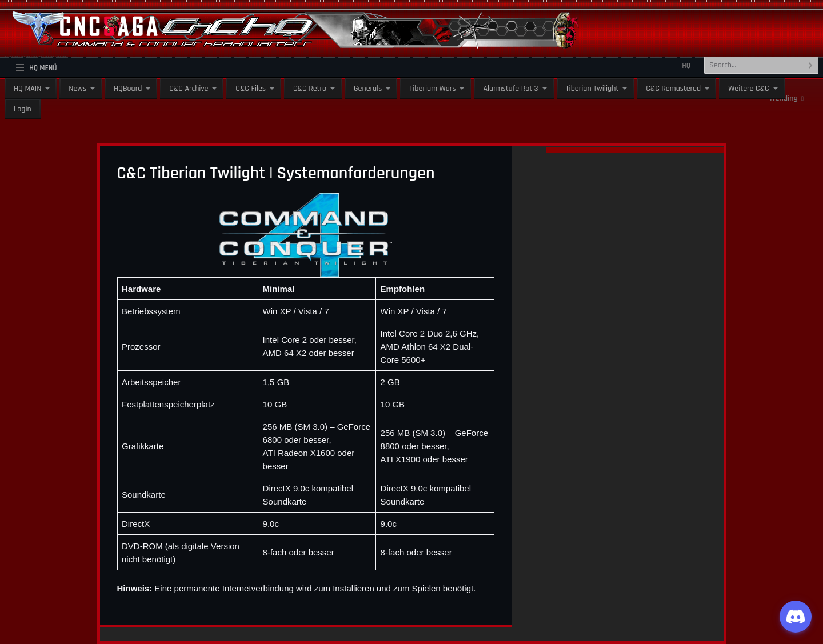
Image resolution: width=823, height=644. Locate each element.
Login (23, 109)
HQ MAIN (27, 89)
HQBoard (128, 89)
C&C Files (251, 89)
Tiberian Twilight (592, 89)
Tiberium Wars (432, 89)
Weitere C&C (748, 89)
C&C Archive (189, 89)
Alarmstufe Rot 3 (510, 89)
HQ (686, 66)
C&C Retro (310, 89)
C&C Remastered (673, 89)
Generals (368, 89)
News (77, 89)
